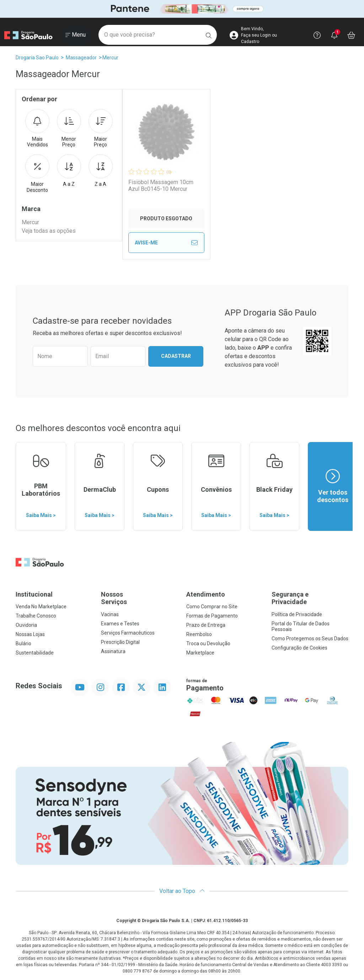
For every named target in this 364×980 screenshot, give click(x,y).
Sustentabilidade (35, 653)
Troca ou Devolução (208, 644)
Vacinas (110, 614)
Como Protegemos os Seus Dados (310, 639)
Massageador (81, 58)
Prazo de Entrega (206, 625)
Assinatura (113, 651)
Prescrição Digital (120, 642)
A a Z (69, 171)
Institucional (34, 594)
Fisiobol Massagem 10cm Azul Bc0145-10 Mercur (161, 185)
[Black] (182, 9)
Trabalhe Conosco (36, 616)
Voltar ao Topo (182, 891)
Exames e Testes (120, 624)
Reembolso (199, 634)
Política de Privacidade (297, 614)
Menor (69, 129)
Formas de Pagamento (212, 616)
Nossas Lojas (30, 634)
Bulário (23, 644)
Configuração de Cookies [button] (299, 648)
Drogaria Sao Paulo (37, 58)
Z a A (101, 171)
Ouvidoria (26, 625)
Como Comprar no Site (212, 607)
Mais (37, 129)
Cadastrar (176, 356)
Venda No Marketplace (41, 607)
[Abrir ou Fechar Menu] (76, 35)
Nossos (139, 598)
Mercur (110, 58)
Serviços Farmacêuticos (128, 633)
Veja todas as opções (49, 231)
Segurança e (310, 598)
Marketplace (200, 653)
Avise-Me (167, 243)
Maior (101, 129)
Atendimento (206, 594)
